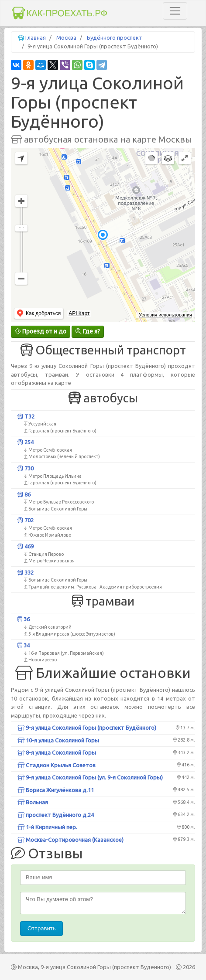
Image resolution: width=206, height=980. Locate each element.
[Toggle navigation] (175, 11)
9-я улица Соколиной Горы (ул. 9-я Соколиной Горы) (90, 777)
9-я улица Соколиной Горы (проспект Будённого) (87, 728)
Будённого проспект (115, 37)
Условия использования (165, 315)
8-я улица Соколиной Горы (57, 752)
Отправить (41, 928)
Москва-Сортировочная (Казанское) (70, 840)
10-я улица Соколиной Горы (58, 740)
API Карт (79, 313)
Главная (36, 37)
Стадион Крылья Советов (57, 765)
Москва (66, 37)
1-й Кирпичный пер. (47, 827)
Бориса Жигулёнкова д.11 (56, 790)
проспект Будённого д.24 (56, 815)
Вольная (33, 802)
